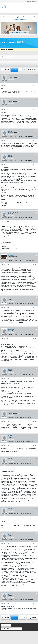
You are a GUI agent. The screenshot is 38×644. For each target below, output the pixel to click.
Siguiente (32, 70)
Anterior (6, 70)
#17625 (35, 604)
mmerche (11, 255)
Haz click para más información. (23, 19)
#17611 (35, 86)
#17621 (35, 446)
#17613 (35, 141)
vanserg (11, 76)
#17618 (35, 339)
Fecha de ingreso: (13, 81)
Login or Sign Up (32, 1)
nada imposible (13, 212)
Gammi (11, 155)
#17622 (35, 468)
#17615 (35, 222)
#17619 (35, 379)
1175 (15, 70)
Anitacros (11, 329)
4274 (23, 70)
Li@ (10, 298)
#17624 (35, 544)
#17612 (35, 110)
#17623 (35, 518)
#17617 (35, 308)
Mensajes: (28, 81)
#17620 (35, 422)
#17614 (35, 165)
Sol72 (10, 369)
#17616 (35, 265)
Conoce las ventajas (19, 32)
